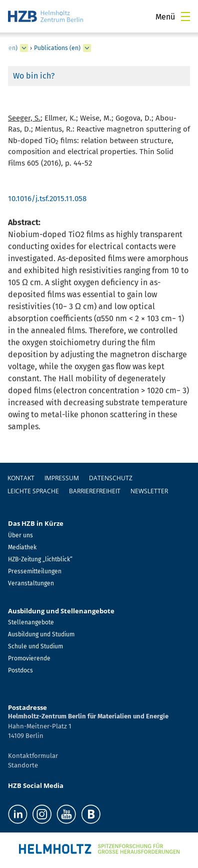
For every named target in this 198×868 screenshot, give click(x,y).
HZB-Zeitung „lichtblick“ (40, 559)
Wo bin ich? (34, 76)
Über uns (20, 535)
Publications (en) (57, 48)
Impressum (62, 478)
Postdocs (20, 670)
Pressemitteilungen (35, 571)
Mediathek (22, 547)
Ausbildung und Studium (41, 634)
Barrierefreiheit (95, 491)
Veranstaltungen (31, 583)
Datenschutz (111, 478)
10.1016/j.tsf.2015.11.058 (47, 199)
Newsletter (149, 491)
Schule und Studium (35, 646)
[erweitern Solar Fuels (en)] (24, 48)
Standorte (23, 765)
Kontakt (21, 478)
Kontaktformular (33, 756)
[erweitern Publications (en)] (87, 48)
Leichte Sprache (33, 491)
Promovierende (29, 658)
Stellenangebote (31, 622)
